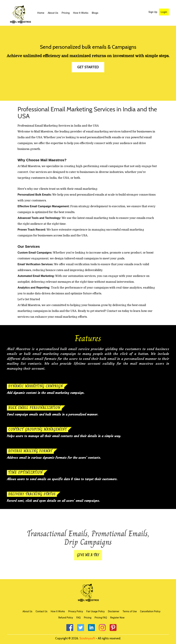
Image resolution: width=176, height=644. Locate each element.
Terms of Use (130, 611)
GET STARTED (88, 67)
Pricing (66, 13)
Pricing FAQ (101, 618)
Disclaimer (114, 611)
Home (41, 13)
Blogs (95, 13)
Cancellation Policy (150, 611)
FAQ (78, 618)
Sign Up (153, 12)
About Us (53, 13)
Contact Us (42, 611)
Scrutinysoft (87, 638)
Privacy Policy (76, 611)
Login (164, 12)
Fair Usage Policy (95, 611)
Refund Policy (66, 618)
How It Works (81, 13)
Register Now (117, 618)
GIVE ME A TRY (88, 555)
